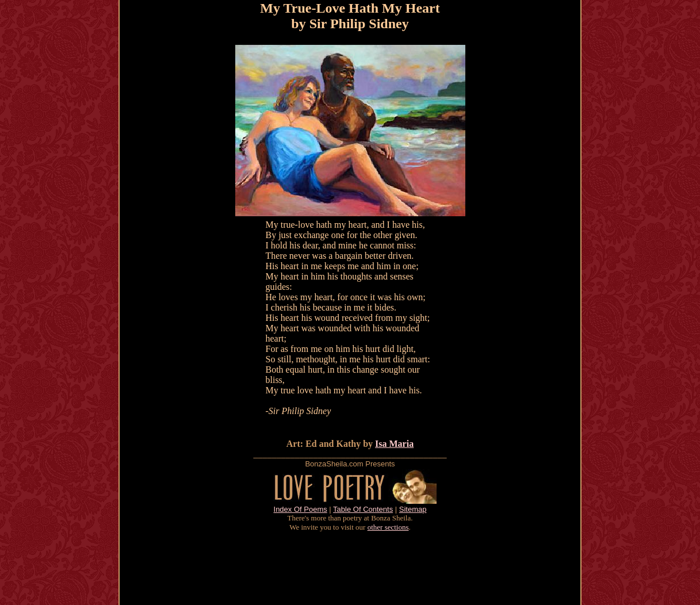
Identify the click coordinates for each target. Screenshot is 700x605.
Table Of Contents (363, 509)
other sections (388, 527)
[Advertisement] (350, 568)
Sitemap (413, 509)
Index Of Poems (301, 509)
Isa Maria (394, 444)
